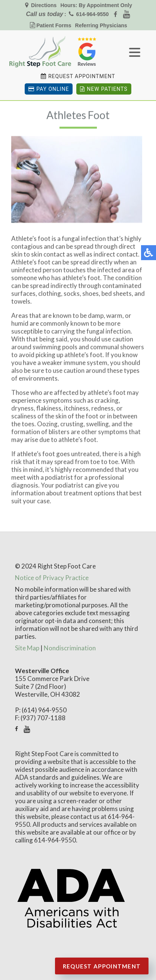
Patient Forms (54, 25)
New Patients (104, 89)
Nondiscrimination (70, 648)
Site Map (27, 648)
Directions (43, 5)
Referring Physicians (101, 25)
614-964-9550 (92, 14)
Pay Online (49, 89)
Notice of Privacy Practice (52, 578)
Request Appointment (82, 76)
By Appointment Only (105, 5)
